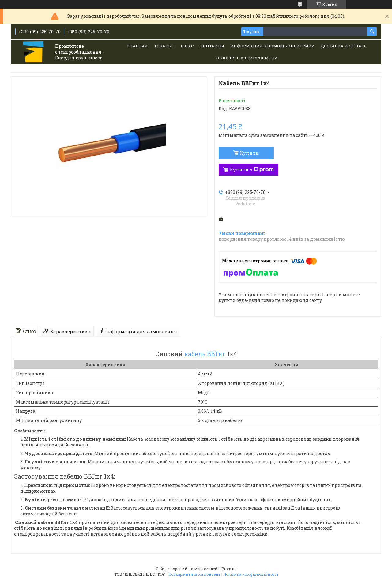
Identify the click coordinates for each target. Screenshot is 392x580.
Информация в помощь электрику (272, 46)
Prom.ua (229, 569)
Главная (137, 46)
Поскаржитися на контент (194, 574)
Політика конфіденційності (251, 574)
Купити (249, 153)
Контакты (212, 46)
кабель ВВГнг (205, 354)
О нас (187, 46)
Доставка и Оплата (343, 46)
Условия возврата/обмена (247, 58)
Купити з (252, 170)
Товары (163, 46)
